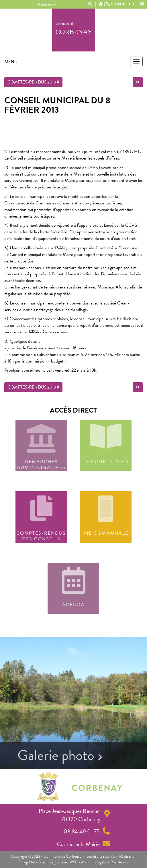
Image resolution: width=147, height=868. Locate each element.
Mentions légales (94, 862)
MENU (11, 62)
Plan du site (119, 862)
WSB (73, 862)
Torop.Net (27, 862)
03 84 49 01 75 (122, 4)
